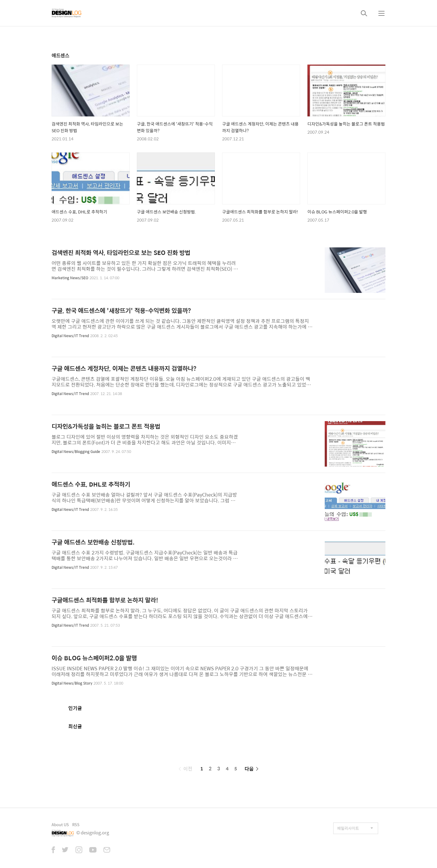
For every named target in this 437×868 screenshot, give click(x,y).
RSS (76, 824)
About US (60, 824)
